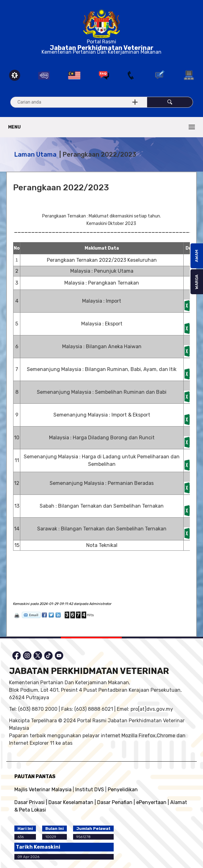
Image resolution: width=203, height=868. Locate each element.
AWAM (197, 256)
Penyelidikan (123, 790)
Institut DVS (90, 790)
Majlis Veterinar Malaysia (43, 790)
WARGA (197, 282)
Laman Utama (35, 154)
